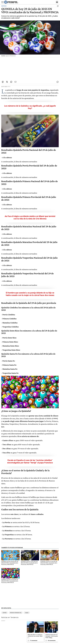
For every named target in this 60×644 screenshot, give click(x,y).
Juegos (27, 613)
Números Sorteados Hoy (16, 613)
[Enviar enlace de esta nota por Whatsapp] (11, 82)
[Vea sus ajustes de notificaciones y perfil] (57, 2)
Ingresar (53, 2)
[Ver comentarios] (57, 6)
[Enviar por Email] (15, 82)
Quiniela (5, 613)
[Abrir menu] (3, 2)
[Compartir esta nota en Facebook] (3, 82)
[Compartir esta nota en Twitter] (7, 82)
